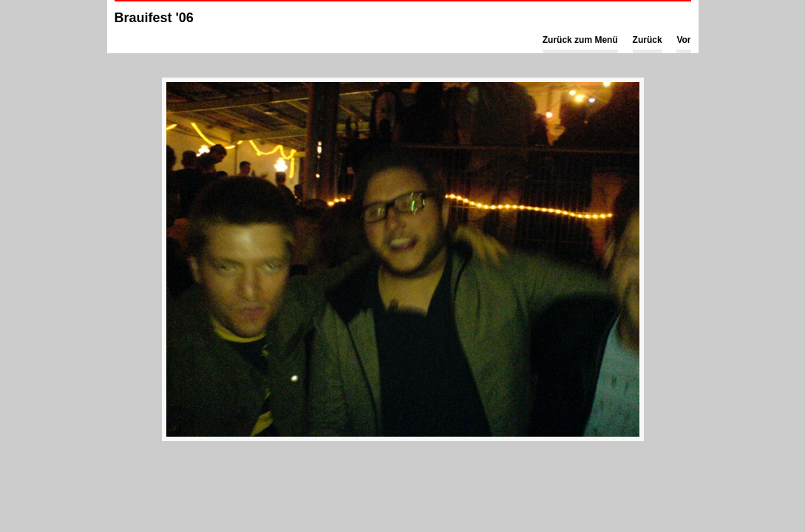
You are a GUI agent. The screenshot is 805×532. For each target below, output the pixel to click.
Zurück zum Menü (580, 40)
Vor (683, 40)
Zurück (648, 40)
